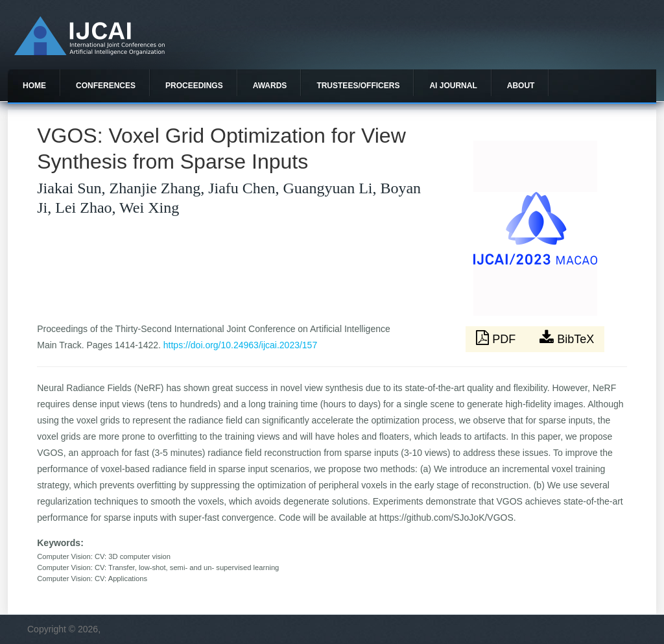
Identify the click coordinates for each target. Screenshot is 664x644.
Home (34, 86)
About (521, 86)
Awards (270, 86)
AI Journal (453, 86)
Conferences (106, 86)
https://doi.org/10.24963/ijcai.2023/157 (240, 345)
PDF (497, 338)
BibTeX (567, 338)
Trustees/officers (358, 86)
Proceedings (194, 86)
